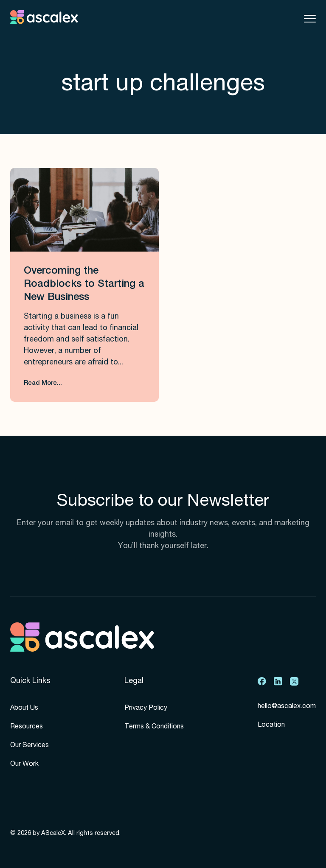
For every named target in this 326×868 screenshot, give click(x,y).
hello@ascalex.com (287, 707)
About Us (24, 708)
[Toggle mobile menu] (310, 19)
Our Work (24, 764)
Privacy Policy (146, 708)
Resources (27, 727)
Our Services (30, 746)
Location (271, 725)
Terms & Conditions (154, 727)
